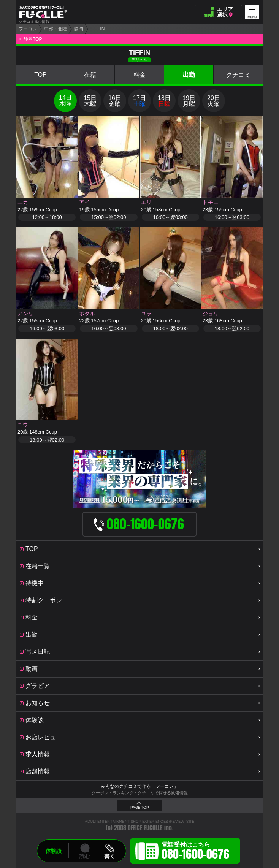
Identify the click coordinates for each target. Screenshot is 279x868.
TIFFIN (97, 29)
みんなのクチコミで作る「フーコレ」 (139, 786)
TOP (40, 75)
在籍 (90, 75)
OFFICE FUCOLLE (145, 828)
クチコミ (238, 75)
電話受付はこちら (195, 852)
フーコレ (28, 29)
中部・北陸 (55, 29)
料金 (139, 75)
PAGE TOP (139, 808)
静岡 (79, 29)
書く (109, 856)
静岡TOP (33, 39)
